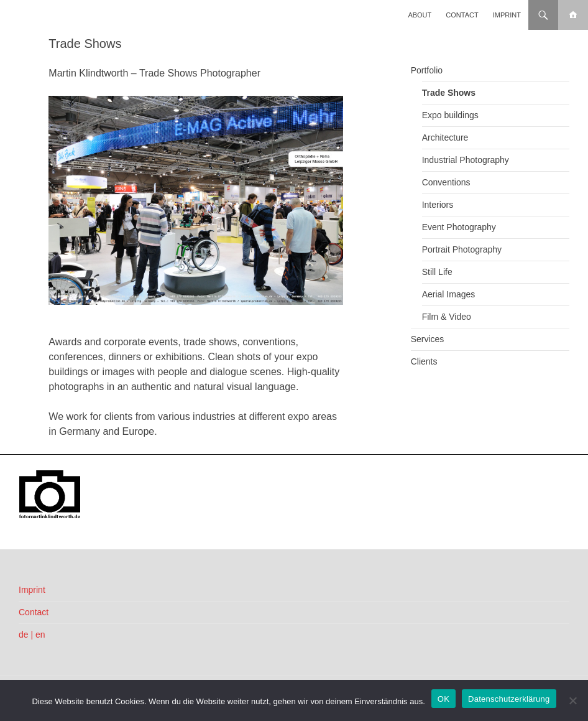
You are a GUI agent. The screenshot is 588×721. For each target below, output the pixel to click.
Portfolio (427, 70)
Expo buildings (450, 115)
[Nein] (572, 700)
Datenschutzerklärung (509, 699)
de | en (32, 635)
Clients (424, 361)
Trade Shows (449, 93)
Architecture (445, 137)
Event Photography (459, 227)
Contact (462, 15)
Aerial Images (449, 294)
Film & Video (447, 317)
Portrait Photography (462, 249)
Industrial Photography (466, 160)
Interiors (438, 205)
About (420, 15)
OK (443, 699)
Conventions (446, 182)
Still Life (437, 272)
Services (428, 339)
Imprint (507, 15)
